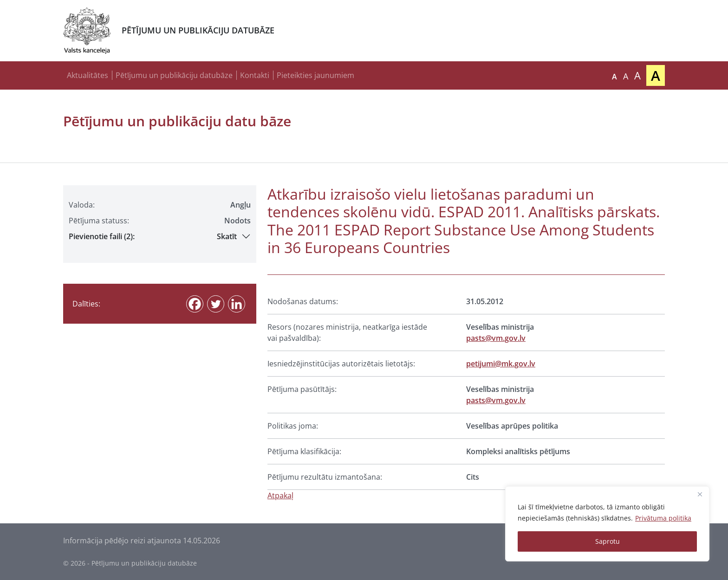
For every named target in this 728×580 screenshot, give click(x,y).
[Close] (700, 494)
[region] (607, 524)
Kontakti (255, 75)
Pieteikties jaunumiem (315, 75)
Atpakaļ (280, 495)
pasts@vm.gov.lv (496, 338)
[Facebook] (195, 304)
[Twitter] (216, 304)
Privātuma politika (663, 518)
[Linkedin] (237, 304)
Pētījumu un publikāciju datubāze (174, 75)
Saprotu (608, 541)
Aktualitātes (88, 75)
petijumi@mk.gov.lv (501, 364)
